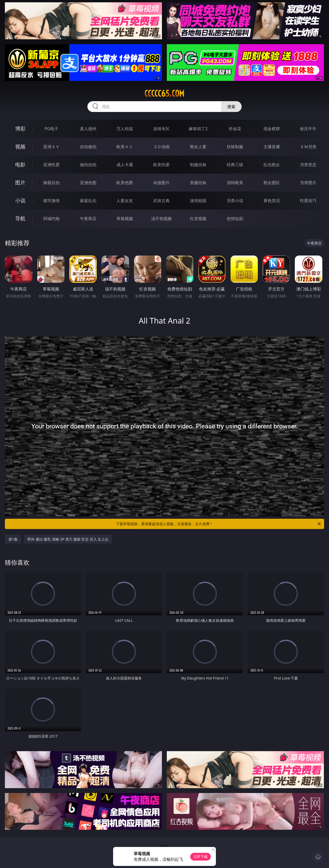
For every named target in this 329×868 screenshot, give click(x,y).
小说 (20, 200)
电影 (20, 164)
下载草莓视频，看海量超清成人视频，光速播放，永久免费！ (219, 524)
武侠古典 (161, 201)
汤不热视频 (161, 219)
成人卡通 (125, 165)
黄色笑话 (272, 201)
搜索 (231, 107)
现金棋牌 (272, 129)
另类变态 (308, 165)
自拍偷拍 (88, 147)
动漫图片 (161, 183)
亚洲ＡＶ (51, 147)
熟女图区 (272, 183)
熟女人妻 (198, 147)
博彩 (20, 129)
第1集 (13, 539)
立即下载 (200, 857)
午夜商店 (88, 219)
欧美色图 (125, 183)
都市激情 (51, 201)
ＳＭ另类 (308, 147)
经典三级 (235, 165)
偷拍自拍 (88, 165)
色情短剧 (235, 219)
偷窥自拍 (51, 183)
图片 (20, 182)
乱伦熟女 (272, 165)
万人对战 (125, 129)
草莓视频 (125, 219)
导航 (20, 218)
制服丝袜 (198, 165)
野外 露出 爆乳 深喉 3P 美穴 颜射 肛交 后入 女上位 (68, 539)
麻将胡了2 (198, 129)
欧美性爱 (161, 165)
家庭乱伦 (88, 201)
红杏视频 (198, 219)
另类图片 (308, 183)
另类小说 (235, 201)
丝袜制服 (235, 147)
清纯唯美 (235, 183)
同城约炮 (51, 219)
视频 (20, 147)
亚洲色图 (88, 183)
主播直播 (272, 147)
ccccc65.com (164, 93)
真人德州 (88, 129)
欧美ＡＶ (125, 147)
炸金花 (235, 129)
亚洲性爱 (51, 165)
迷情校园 (198, 201)
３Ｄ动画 (161, 147)
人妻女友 (125, 201)
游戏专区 (161, 129)
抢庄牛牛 (308, 129)
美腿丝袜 (198, 183)
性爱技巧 (308, 201)
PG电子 (51, 129)
